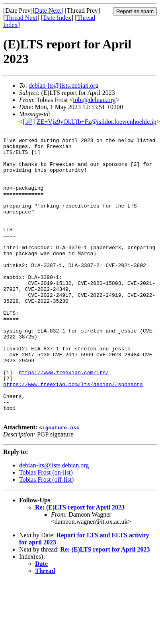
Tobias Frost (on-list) (46, 528)
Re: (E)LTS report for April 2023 (80, 563)
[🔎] (29, 122)
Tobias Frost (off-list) (46, 535)
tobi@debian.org (94, 100)
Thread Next (21, 18)
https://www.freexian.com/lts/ (64, 420)
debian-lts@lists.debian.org (63, 86)
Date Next (48, 11)
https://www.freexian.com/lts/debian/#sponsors (73, 434)
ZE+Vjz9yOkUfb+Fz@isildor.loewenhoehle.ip (97, 122)
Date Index (57, 18)
